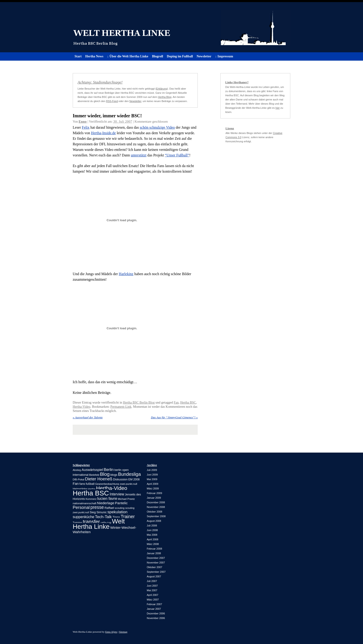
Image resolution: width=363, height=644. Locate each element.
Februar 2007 (154, 604)
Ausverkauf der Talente (88, 417)
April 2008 (153, 539)
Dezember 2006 (156, 613)
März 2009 (153, 488)
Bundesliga (129, 474)
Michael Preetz (126, 499)
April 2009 (153, 484)
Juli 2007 (152, 581)
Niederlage (106, 503)
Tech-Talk (103, 517)
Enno (83, 122)
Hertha (92, 489)
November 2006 (156, 618)
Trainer (128, 516)
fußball (90, 484)
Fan (176, 403)
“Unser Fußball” (177, 155)
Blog (105, 474)
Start (78, 56)
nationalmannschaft (84, 503)
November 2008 (156, 507)
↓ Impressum (224, 56)
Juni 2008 (152, 530)
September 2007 (156, 572)
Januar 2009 (154, 498)
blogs (114, 475)
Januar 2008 (154, 553)
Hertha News (94, 56)
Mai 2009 (152, 479)
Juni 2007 (152, 586)
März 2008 (153, 544)
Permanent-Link (121, 407)
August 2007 (154, 576)
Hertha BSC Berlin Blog (139, 403)
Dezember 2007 (156, 558)
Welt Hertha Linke (181, 27)
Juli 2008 (152, 526)
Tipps (116, 517)
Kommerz (91, 499)
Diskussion (120, 479)
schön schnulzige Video (157, 127)
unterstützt (139, 155)
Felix (86, 127)
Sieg (93, 512)
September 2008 (156, 516)
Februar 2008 (154, 549)
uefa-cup (106, 522)
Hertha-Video (81, 407)
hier (278, 108)
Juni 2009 (152, 475)
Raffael (109, 508)
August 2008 (154, 521)
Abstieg (77, 470)
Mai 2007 (152, 590)
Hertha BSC (188, 403)
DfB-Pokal (78, 479)
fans (82, 484)
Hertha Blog (165, 97)
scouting (120, 508)
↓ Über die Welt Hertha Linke (128, 56)
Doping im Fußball (180, 56)
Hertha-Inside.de (103, 133)
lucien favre (107, 499)
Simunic (102, 512)
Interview (117, 494)
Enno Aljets (111, 632)
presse (97, 507)
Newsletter (204, 56)
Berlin (109, 470)
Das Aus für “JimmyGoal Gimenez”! (174, 417)
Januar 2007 (154, 609)
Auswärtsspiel (92, 470)
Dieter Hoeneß (99, 479)
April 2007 (153, 595)
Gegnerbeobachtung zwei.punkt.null (116, 484)
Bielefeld (94, 475)
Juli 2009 (152, 470)
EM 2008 (134, 479)
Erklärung (162, 89)
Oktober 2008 (155, 512)
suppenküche (83, 517)
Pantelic (121, 503)
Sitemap (123, 632)
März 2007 (153, 600)
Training (77, 523)
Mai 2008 (152, 535)
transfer (91, 522)
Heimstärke (80, 489)
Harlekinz (126, 274)
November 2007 (156, 563)
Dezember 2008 (156, 502)
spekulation (117, 512)
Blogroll (157, 56)
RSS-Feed (112, 101)
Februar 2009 (154, 493)
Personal (81, 507)
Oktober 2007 (155, 567)
